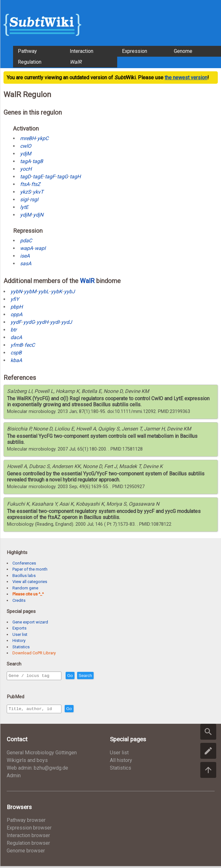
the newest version (186, 78)
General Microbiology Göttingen (42, 754)
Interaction (82, 51)
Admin (14, 777)
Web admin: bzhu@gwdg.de (37, 770)
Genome (183, 51)
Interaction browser (28, 837)
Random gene (25, 588)
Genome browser (26, 853)
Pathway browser (26, 822)
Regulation (30, 62)
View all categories (30, 582)
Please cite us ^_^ (28, 594)
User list (20, 634)
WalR (87, 281)
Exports (19, 628)
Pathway (27, 51)
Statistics (21, 647)
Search (99, 676)
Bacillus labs (24, 576)
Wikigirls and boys (27, 762)
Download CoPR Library (34, 653)
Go (84, 676)
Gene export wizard (30, 622)
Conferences (24, 563)
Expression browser (29, 830)
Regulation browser (28, 845)
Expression (135, 51)
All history (121, 762)
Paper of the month (30, 569)
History (19, 640)
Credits (19, 600)
